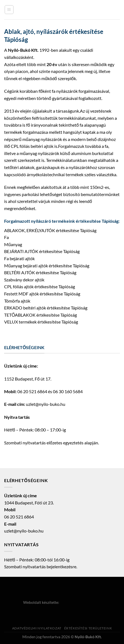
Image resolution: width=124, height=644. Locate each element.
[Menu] (9, 10)
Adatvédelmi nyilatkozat (37, 628)
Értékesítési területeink (88, 628)
